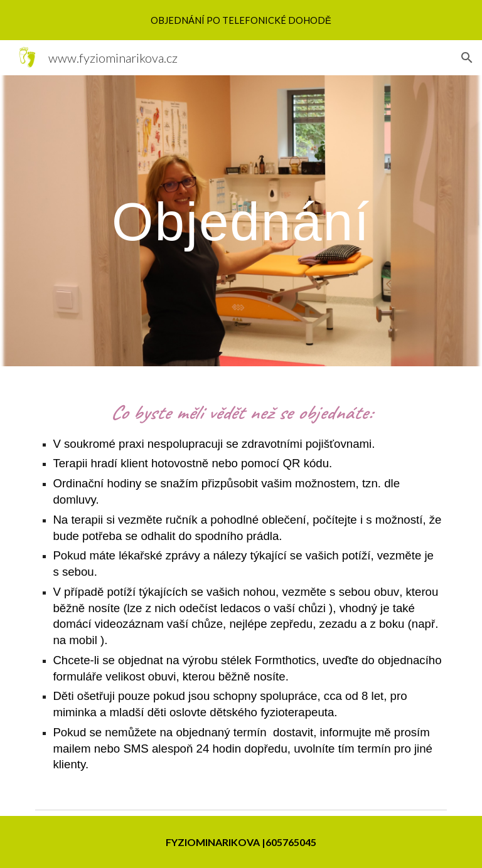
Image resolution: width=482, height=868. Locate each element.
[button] (467, 58)
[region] (241, 20)
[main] (241, 221)
